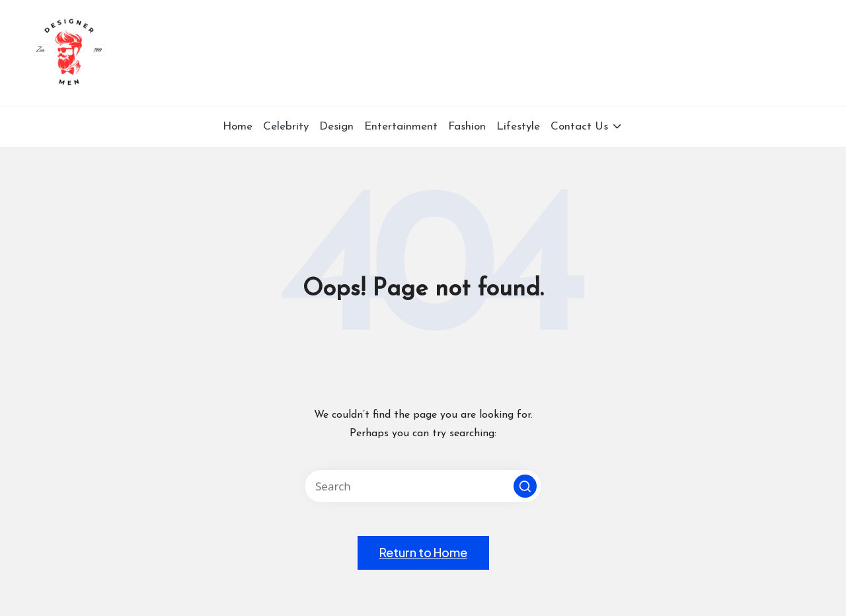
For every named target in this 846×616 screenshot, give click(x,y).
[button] (525, 486)
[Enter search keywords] (423, 486)
